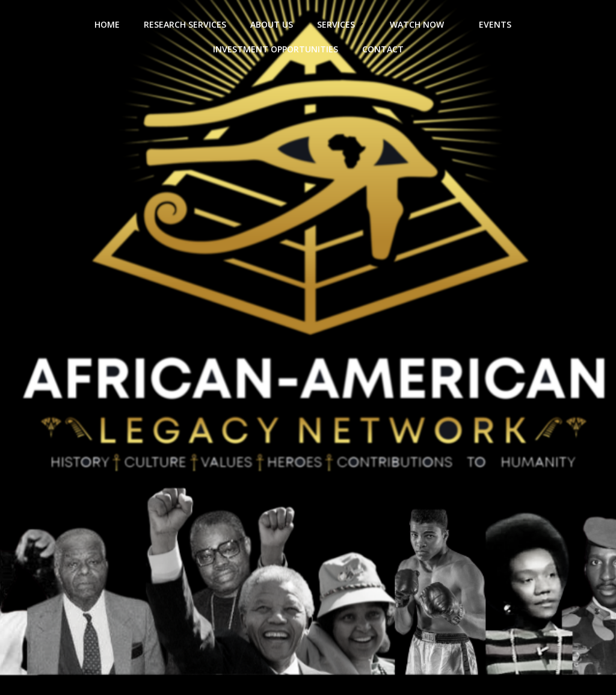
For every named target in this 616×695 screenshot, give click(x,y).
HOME (107, 24)
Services (341, 24)
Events (500, 24)
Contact (383, 49)
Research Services (185, 24)
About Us (272, 24)
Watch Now (422, 24)
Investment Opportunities (276, 49)
